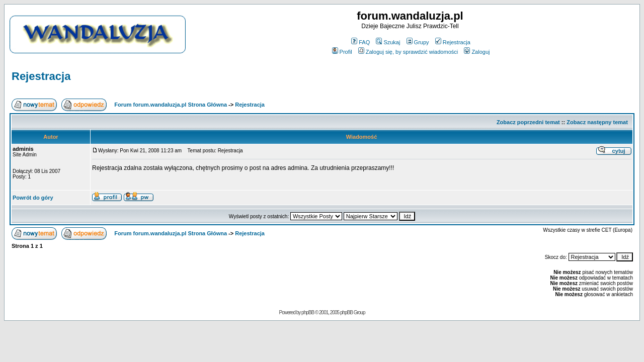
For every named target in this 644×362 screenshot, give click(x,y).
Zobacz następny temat (597, 122)
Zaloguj (477, 52)
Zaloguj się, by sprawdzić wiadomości (408, 52)
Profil (342, 52)
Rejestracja (453, 42)
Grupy (418, 42)
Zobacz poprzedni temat (528, 122)
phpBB (308, 312)
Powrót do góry (33, 198)
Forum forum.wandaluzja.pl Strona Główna (171, 105)
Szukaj (388, 42)
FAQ (360, 42)
